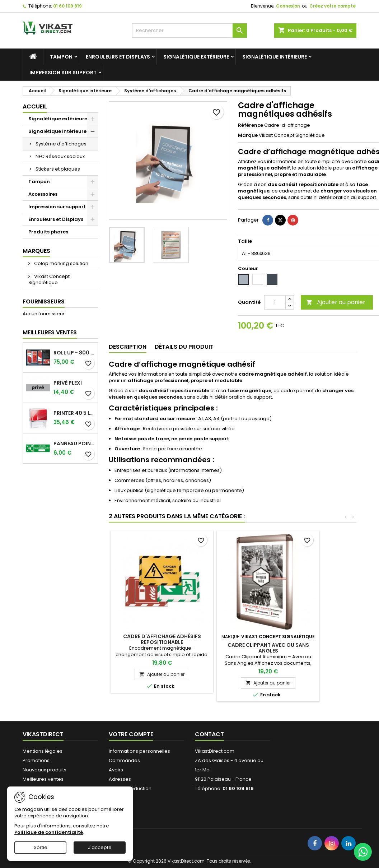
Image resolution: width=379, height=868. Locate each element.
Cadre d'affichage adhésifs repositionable (162, 639)
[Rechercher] (189, 31)
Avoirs (116, 770)
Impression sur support (63, 73)
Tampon (61, 57)
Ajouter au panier (336, 302)
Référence (251, 125)
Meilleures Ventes (50, 332)
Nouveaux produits (45, 770)
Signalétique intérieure (275, 57)
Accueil (35, 106)
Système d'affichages (61, 144)
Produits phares (48, 232)
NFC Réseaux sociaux (60, 156)
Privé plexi (68, 383)
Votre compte (131, 734)
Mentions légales (43, 751)
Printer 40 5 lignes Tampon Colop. (74, 413)
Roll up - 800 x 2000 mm (74, 353)
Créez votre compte (333, 6)
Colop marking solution (61, 263)
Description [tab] (128, 347)
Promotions (36, 760)
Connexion (288, 6)
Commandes (124, 760)
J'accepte (100, 847)
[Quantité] (275, 302)
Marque (248, 135)
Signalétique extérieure (196, 57)
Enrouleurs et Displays (118, 57)
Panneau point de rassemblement (74, 444)
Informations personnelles (139, 751)
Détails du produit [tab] (184, 347)
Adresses (120, 779)
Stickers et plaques (58, 169)
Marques (36, 251)
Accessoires (43, 194)
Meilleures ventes (43, 779)
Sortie (41, 847)
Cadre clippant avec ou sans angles (268, 648)
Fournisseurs (44, 301)
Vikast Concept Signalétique (49, 279)
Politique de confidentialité (49, 832)
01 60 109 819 (67, 6)
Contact (209, 734)
